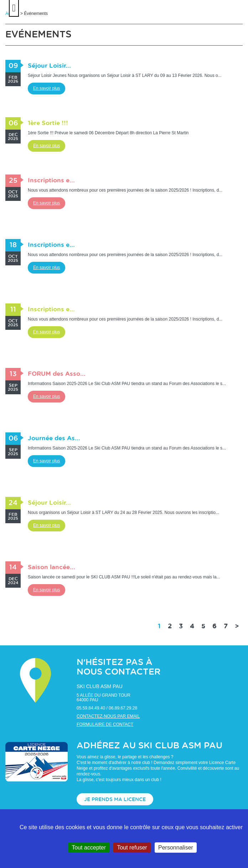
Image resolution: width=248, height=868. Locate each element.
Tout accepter (89, 848)
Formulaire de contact (105, 724)
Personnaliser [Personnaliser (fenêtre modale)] (176, 848)
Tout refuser (132, 848)
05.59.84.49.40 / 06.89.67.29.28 (107, 708)
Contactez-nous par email (108, 716)
